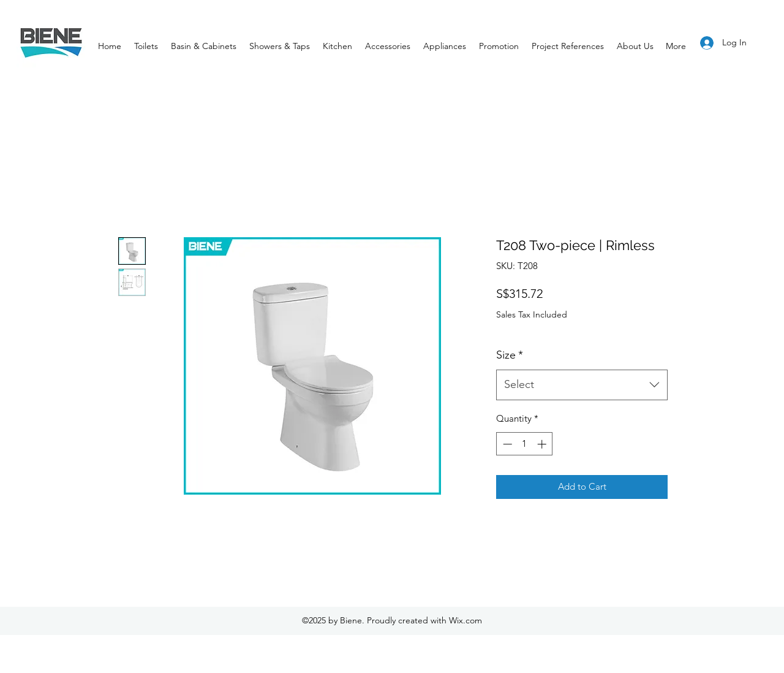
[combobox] (582, 385)
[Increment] (543, 444)
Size (510, 355)
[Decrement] (506, 444)
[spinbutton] (525, 444)
